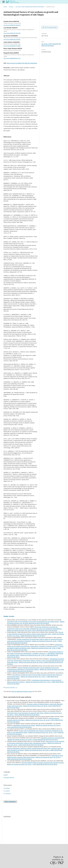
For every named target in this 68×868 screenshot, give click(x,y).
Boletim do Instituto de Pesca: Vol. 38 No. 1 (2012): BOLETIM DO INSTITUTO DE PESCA (35, 714)
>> (17, 687)
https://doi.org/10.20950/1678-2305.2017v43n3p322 (22, 63)
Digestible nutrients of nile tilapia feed (53, 738)
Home (5, 7)
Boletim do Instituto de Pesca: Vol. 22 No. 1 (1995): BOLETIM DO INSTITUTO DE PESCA (32, 764)
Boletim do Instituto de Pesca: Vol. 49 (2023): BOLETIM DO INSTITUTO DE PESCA (36, 622)
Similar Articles (9, 616)
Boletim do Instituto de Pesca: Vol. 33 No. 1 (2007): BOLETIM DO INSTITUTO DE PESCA (34, 744)
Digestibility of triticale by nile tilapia (24, 725)
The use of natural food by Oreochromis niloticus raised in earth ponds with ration (35, 633)
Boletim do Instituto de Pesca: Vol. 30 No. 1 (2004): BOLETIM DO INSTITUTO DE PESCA (35, 635)
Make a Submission (10, 802)
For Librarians (7, 794)
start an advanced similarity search (22, 691)
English (6, 775)
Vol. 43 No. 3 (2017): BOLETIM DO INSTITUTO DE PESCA (30, 7)
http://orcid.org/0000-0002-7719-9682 (12, 46)
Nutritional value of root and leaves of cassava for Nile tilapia (25, 713)
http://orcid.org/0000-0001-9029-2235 (12, 25)
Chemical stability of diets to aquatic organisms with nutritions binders (43, 763)
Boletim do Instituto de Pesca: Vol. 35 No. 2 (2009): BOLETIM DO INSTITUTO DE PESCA (33, 740)
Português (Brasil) (9, 778)
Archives (11, 7)
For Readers (7, 788)
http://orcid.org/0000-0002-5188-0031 (12, 40)
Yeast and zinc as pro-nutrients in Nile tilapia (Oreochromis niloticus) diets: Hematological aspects (36, 742)
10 (14, 687)
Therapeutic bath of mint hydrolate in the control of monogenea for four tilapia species (33, 622)
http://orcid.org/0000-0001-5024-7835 (12, 33)
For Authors (7, 791)
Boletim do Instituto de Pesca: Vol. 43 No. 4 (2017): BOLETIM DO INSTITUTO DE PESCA (32, 630)
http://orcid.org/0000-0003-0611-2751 (12, 58)
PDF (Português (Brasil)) (50, 27)
